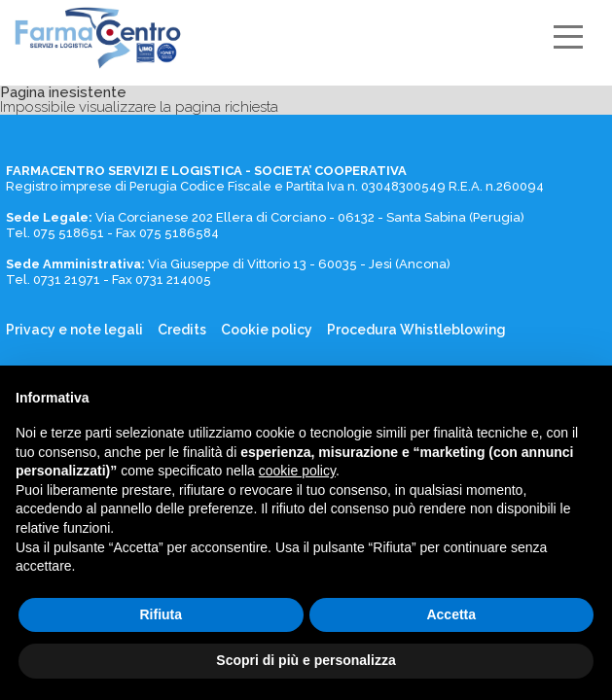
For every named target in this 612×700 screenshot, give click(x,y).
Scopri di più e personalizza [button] (306, 660)
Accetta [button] (451, 614)
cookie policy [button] (297, 471)
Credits (182, 330)
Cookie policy (267, 330)
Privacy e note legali (74, 330)
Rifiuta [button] (161, 614)
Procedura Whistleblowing (416, 330)
